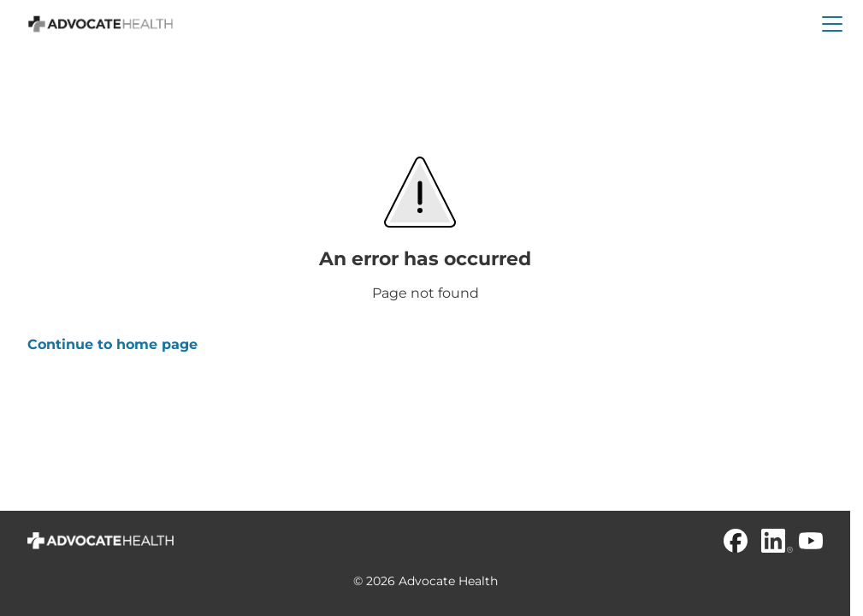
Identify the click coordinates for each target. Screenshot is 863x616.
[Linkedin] (773, 541)
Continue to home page (112, 344)
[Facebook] (736, 541)
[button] (832, 24)
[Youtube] (811, 541)
